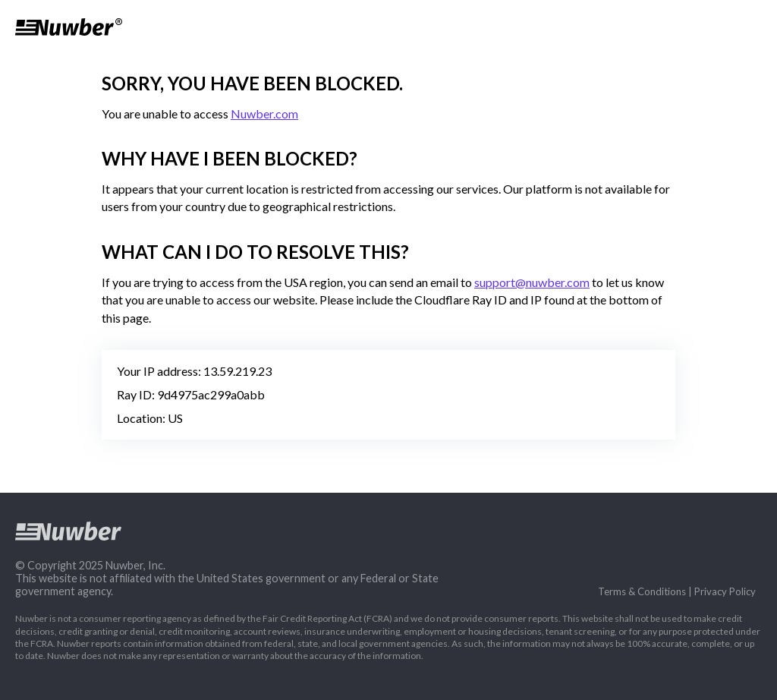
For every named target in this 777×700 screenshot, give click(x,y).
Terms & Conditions (642, 591)
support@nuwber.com (532, 282)
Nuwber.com (264, 114)
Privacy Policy (725, 591)
